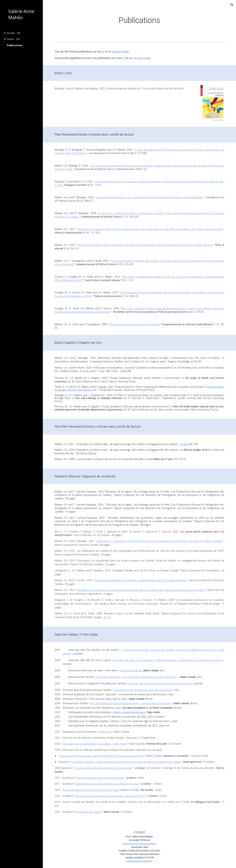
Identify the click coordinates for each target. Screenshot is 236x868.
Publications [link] (15, 45)
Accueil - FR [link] (13, 33)
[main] (139, 20)
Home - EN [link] (13, 39)
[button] (232, 5)
